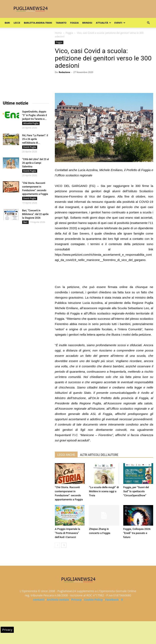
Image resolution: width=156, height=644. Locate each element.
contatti (39, 600)
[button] (148, 23)
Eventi (120, 23)
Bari (7, 23)
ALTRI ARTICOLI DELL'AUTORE (99, 455)
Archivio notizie (58, 600)
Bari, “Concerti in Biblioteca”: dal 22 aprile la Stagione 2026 (35, 214)
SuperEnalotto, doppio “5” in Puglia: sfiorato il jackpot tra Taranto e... (35, 115)
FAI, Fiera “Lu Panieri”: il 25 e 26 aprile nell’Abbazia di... (35, 139)
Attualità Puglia (31, 123)
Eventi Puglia (30, 147)
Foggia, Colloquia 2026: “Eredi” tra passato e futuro (137, 533)
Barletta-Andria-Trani (38, 23)
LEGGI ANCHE (66, 455)
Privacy (76, 600)
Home (58, 33)
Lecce (17, 23)
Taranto (61, 23)
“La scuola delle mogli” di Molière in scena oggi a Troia (104, 491)
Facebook (112, 600)
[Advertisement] (104, 274)
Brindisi (87, 23)
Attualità (103, 23)
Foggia (74, 23)
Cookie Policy (93, 600)
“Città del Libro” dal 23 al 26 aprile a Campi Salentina (36, 163)
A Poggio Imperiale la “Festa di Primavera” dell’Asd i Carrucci (67, 533)
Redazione (64, 72)
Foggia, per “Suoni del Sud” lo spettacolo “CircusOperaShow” (136, 491)
